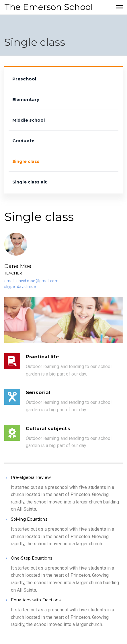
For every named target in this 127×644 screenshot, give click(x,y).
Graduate (23, 141)
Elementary (26, 99)
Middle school (29, 120)
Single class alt (30, 182)
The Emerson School (49, 7)
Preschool (24, 79)
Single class (26, 161)
